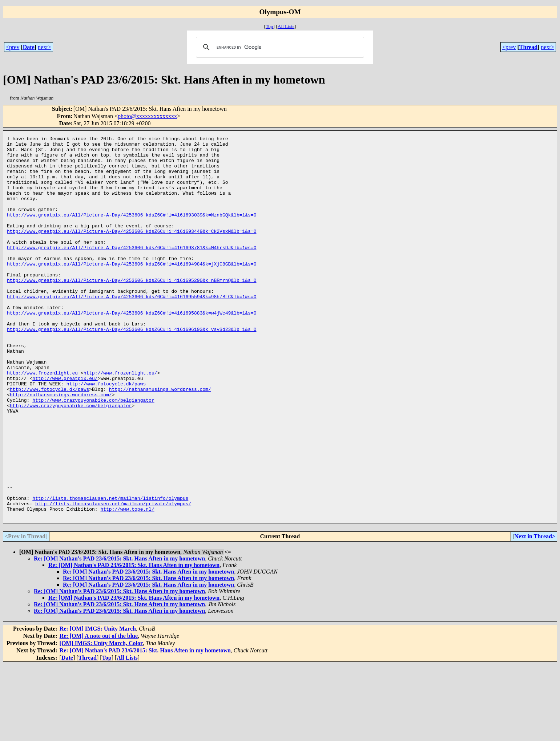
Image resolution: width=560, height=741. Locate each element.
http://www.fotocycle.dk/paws (106, 434)
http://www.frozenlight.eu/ (120, 421)
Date (29, 47)
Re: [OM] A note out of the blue (99, 712)
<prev (13, 47)
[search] (279, 47)
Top (269, 26)
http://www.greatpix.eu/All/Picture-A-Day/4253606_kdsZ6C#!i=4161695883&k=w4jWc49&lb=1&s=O (132, 349)
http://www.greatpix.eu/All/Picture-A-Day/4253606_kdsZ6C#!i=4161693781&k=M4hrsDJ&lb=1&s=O (132, 270)
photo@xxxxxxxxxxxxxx (147, 116)
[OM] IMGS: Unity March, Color (101, 719)
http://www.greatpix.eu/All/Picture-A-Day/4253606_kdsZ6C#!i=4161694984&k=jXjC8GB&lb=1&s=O (132, 290)
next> (45, 47)
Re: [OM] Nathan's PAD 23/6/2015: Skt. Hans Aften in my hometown (119, 635)
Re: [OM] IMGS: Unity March (98, 705)
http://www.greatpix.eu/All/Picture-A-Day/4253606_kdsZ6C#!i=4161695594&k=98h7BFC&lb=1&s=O (132, 329)
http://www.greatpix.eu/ (65, 427)
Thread (528, 47)
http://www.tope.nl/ (127, 584)
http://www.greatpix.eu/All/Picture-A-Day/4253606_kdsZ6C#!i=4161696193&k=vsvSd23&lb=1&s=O (132, 368)
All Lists (286, 26)
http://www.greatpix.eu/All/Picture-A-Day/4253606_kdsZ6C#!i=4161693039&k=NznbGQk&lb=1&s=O (132, 231)
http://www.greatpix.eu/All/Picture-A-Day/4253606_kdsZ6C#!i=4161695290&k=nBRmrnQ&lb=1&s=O (132, 309)
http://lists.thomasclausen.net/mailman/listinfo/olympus (110, 571)
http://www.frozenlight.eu (42, 421)
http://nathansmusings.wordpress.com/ (160, 440)
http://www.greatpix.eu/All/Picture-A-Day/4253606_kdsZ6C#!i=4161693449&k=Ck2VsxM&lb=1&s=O (132, 251)
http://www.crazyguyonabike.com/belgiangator (93, 453)
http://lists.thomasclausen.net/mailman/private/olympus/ (113, 578)
